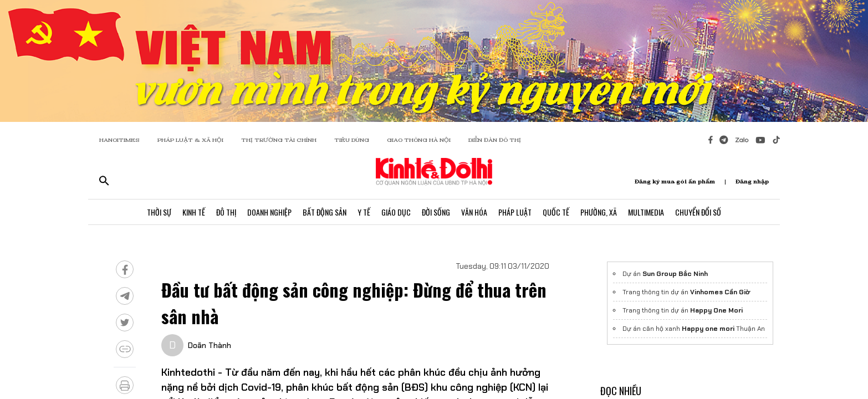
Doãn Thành (210, 345)
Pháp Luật (515, 212)
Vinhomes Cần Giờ (720, 292)
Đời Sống (436, 212)
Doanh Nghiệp (269, 212)
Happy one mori (708, 329)
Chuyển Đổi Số (698, 212)
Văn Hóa (474, 212)
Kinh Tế (194, 212)
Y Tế (364, 212)
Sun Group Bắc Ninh (675, 274)
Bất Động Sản (325, 212)
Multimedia (646, 212)
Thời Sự (159, 212)
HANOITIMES (119, 140)
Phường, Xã (599, 212)
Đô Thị (226, 212)
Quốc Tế (556, 212)
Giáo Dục (396, 212)
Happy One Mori (716, 310)
